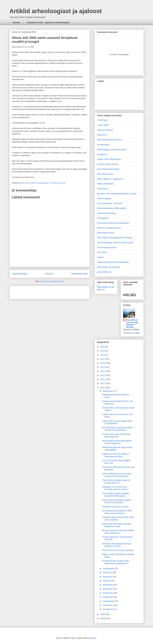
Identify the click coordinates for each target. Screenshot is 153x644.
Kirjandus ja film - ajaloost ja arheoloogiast (48, 22)
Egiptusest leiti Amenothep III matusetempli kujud (116, 455)
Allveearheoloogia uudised (109, 140)
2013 (103, 375)
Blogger (93, 638)
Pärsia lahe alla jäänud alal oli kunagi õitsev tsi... (116, 481)
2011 (103, 383)
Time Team (102, 252)
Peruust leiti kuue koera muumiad (118, 550)
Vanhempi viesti (79, 274)
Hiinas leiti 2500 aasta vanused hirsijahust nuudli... (117, 525)
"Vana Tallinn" (103, 125)
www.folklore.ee (104, 272)
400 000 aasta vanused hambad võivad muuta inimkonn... (117, 429)
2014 (103, 371)
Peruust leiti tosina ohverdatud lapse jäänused (116, 435)
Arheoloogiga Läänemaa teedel (112, 149)
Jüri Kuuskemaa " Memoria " (110, 203)
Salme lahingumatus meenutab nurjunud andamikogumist (117, 475)
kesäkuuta (108, 589)
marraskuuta (109, 568)
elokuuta (107, 581)
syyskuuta (108, 577)
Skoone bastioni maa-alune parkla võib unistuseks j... (118, 532)
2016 (103, 363)
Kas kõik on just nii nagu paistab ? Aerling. (39, 183)
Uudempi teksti (19, 274)
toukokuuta (108, 593)
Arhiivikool (102, 154)
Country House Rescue (108, 164)
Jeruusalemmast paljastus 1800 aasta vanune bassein (117, 512)
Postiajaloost (103, 218)
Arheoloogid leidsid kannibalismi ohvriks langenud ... (117, 442)
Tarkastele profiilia (131, 333)
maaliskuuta (109, 601)
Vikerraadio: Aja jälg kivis (109, 267)
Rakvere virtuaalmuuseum (109, 228)
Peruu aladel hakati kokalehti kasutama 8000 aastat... (116, 495)
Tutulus (100, 257)
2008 (103, 618)
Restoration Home (105, 233)
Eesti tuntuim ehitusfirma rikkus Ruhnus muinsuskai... (117, 501)
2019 (103, 351)
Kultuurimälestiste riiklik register (112, 208)
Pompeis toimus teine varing (115, 507)
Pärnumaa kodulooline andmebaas (113, 223)
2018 (103, 355)
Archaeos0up (103, 145)
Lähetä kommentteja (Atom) (52, 281)
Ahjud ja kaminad (105, 130)
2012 (103, 379)
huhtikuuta (108, 597)
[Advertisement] (29, 292)
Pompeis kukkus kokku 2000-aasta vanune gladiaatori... (116, 562)
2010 (103, 388)
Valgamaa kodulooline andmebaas (113, 262)
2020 (103, 347)
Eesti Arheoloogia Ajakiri (108, 169)
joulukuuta (108, 391)
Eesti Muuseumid (105, 174)
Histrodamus (103, 189)
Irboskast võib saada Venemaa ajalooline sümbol (116, 545)
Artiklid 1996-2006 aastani (109, 159)
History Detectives (105, 184)
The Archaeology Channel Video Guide (115, 243)
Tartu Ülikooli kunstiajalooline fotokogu (115, 238)
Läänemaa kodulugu (106, 213)
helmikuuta (108, 605)
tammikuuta (108, 609)
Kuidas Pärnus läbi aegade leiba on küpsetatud (117, 422)
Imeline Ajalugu (104, 198)
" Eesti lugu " (103, 120)
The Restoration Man (107, 247)
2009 (103, 614)
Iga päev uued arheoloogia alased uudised (117, 194)
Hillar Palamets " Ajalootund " (110, 179)
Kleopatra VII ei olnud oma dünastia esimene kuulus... (116, 488)
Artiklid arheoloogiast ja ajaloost (56, 11)
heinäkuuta (108, 585)
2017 (103, 359)
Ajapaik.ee (102, 135)
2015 (103, 367)
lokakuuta (107, 572)
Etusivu (17, 22)
